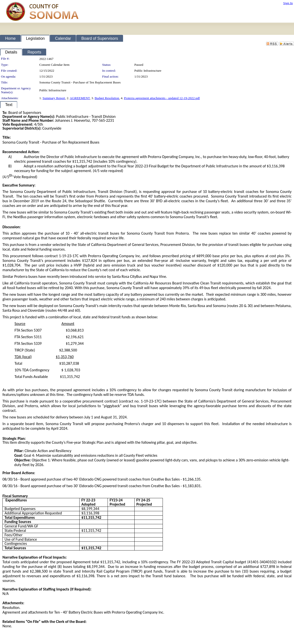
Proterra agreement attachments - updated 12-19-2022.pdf (162, 98)
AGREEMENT (80, 98)
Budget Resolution (107, 98)
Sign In (288, 3)
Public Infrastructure (148, 71)
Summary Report (54, 98)
